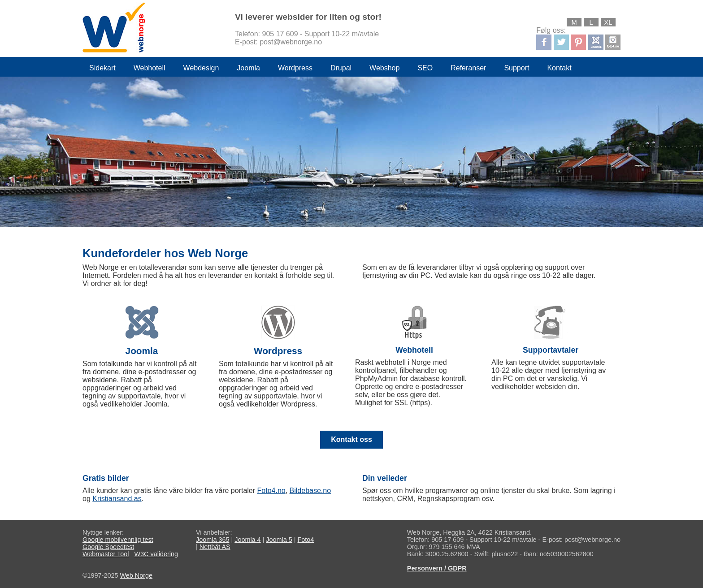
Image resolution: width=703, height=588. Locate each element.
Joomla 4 (247, 540)
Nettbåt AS (215, 547)
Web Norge (136, 575)
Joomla (248, 68)
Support (516, 68)
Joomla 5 (279, 540)
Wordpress (295, 68)
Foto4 (306, 540)
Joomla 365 (213, 540)
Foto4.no (271, 491)
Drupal (341, 68)
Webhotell (150, 68)
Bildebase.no (310, 491)
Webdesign (201, 68)
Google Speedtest (108, 547)
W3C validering (156, 554)
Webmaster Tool (106, 554)
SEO (425, 68)
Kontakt (559, 68)
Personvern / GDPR (437, 568)
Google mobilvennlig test (118, 540)
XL (608, 22)
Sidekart (102, 68)
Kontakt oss (351, 439)
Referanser (468, 68)
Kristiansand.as (117, 499)
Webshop (384, 68)
